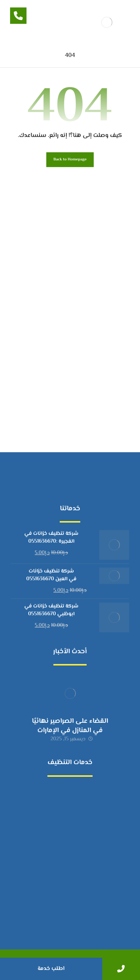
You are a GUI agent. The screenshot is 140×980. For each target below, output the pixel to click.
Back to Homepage (70, 159)
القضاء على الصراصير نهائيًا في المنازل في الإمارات (70, 726)
